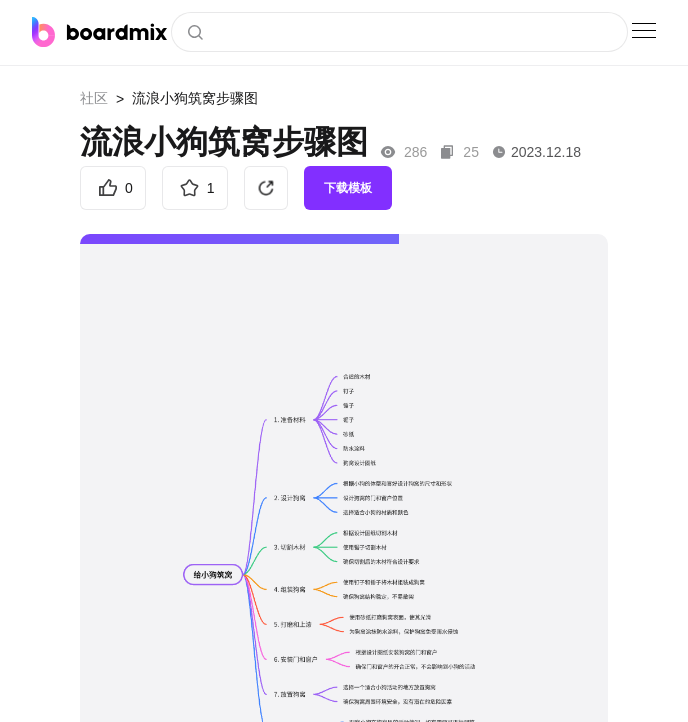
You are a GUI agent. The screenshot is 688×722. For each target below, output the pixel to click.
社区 (94, 98)
